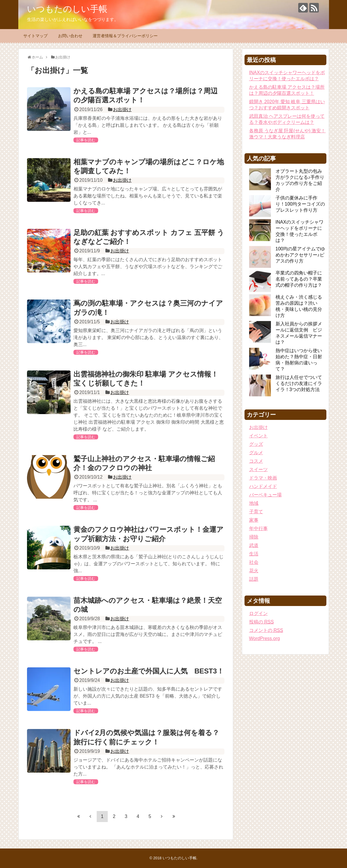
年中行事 (258, 529)
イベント (258, 436)
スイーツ (258, 469)
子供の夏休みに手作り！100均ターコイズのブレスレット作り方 (300, 204)
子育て (256, 512)
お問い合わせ (70, 36)
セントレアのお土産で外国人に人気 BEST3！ (149, 671)
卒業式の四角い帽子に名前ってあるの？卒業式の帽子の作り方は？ (299, 279)
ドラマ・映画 (263, 478)
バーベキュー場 (265, 495)
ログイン (258, 613)
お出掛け (122, 109)
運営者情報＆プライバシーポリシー (125, 36)
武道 (254, 545)
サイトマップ (35, 36)
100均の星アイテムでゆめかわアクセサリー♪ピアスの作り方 (300, 255)
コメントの (266, 630)
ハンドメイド (263, 486)
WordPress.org (265, 638)
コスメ (256, 461)
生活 (254, 554)
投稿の (261, 622)
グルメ (256, 453)
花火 (254, 571)
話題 (254, 579)
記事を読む (86, 140)
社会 (254, 562)
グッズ (256, 444)
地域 (254, 503)
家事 (254, 520)
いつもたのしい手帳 (67, 9)
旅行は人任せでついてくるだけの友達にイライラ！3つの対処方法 (299, 383)
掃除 (254, 537)
